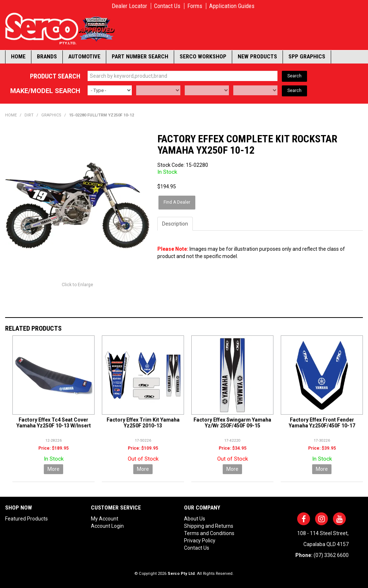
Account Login (107, 526)
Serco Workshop (203, 57)
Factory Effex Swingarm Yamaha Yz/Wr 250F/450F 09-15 (232, 422)
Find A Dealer (177, 202)
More (53, 469)
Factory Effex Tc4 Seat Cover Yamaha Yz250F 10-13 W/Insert (54, 422)
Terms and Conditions (209, 533)
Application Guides (232, 6)
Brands (47, 57)
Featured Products (26, 518)
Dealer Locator (129, 6)
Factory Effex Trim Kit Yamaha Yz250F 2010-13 (143, 422)
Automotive (84, 57)
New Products (257, 57)
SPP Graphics (307, 57)
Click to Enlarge (77, 284)
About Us (195, 518)
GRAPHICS (51, 115)
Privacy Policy (200, 540)
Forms (195, 6)
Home (18, 57)
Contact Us (167, 6)
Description (175, 223)
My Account (105, 518)
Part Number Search (140, 57)
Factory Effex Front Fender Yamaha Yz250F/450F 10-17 (322, 422)
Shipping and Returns (209, 526)
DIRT (29, 115)
